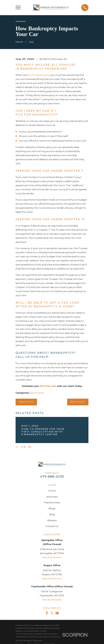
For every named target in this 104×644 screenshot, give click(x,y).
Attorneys (52, 497)
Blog (52, 514)
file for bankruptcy (39, 75)
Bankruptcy (37, 393)
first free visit (48, 386)
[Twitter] (52, 613)
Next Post (78, 402)
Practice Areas (52, 502)
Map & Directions (52, 557)
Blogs (52, 508)
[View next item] (29, 447)
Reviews (52, 520)
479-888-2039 (52, 477)
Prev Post (26, 402)
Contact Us (52, 526)
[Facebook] (47, 613)
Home (52, 491)
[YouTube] (57, 613)
